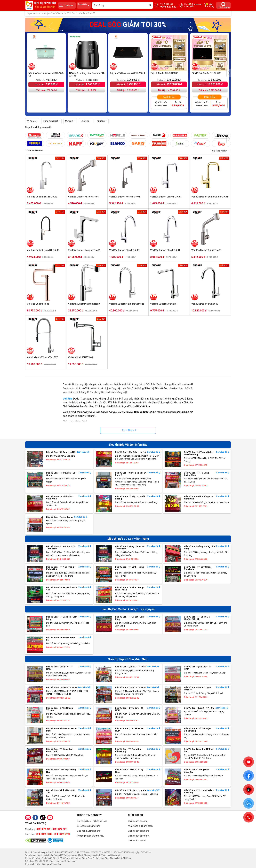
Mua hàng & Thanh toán (140, 826)
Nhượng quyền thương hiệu (90, 836)
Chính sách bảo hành (139, 836)
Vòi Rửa (67, 399)
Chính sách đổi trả (137, 841)
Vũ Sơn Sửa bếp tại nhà (88, 826)
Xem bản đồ (83, 452)
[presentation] (229, 73)
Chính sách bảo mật (138, 821)
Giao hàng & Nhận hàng (88, 831)
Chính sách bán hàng (139, 831)
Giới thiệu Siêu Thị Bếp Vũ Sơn (92, 821)
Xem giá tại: (84, 5)
